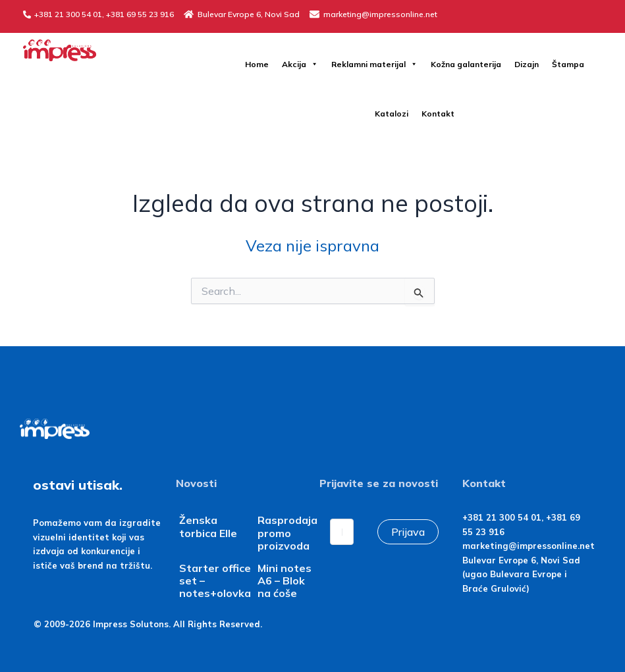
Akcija (300, 64)
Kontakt (438, 114)
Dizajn (527, 64)
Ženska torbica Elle (208, 526)
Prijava (408, 532)
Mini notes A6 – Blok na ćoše (285, 581)
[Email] (342, 532)
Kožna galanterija (466, 64)
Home (257, 64)
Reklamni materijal (374, 64)
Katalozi (392, 114)
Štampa (568, 64)
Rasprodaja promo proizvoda (287, 532)
